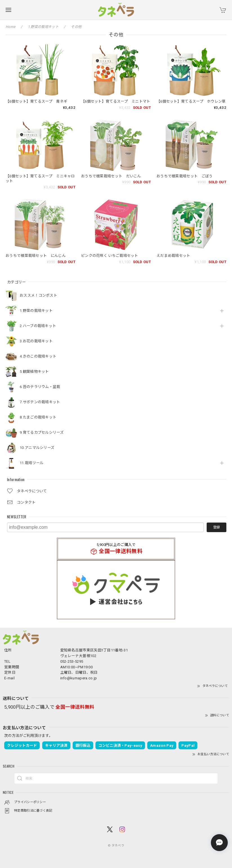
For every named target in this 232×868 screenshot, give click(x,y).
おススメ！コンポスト (38, 295)
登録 (217, 527)
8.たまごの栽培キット (38, 417)
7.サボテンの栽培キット (40, 402)
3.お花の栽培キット (36, 341)
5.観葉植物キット (34, 372)
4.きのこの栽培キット (38, 356)
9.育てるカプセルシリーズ (42, 432)
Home (10, 27)
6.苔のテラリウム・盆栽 (40, 387)
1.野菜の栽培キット (36, 311)
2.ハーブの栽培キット (38, 326)
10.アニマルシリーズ (37, 448)
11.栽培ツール (32, 463)
